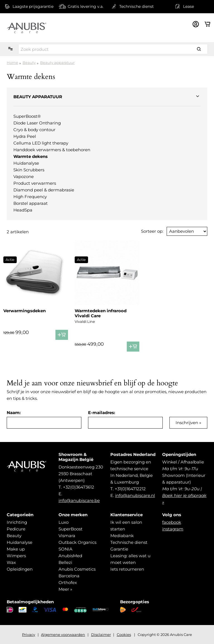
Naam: (14, 413)
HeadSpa (23, 210)
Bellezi (65, 562)
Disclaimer (101, 635)
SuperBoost (70, 529)
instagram (173, 529)
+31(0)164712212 (130, 489)
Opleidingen (20, 569)
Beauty (29, 63)
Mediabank (122, 536)
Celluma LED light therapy (41, 143)
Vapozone (24, 176)
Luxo (64, 522)
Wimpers (16, 556)
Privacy (29, 635)
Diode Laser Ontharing (37, 123)
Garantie (119, 549)
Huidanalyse (26, 163)
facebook (172, 522)
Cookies (124, 635)
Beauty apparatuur (57, 63)
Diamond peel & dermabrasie (44, 190)
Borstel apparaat (31, 203)
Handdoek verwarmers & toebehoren (52, 150)
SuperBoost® (27, 116)
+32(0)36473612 (79, 487)
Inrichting (17, 522)
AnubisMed (70, 556)
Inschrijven (187, 423)
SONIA (65, 549)
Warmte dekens (31, 156)
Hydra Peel (25, 136)
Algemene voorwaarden (63, 635)
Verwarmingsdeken (25, 311)
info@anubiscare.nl (135, 495)
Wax (11, 562)
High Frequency (30, 197)
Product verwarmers (35, 183)
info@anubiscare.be (79, 500)
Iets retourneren (127, 569)
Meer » (65, 589)
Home (12, 63)
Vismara (67, 536)
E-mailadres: (102, 413)
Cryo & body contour (34, 130)
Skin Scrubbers (29, 170)
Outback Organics (77, 542)
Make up (16, 549)
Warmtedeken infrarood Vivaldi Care (101, 313)
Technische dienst (129, 542)
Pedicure (16, 529)
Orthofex (68, 582)
